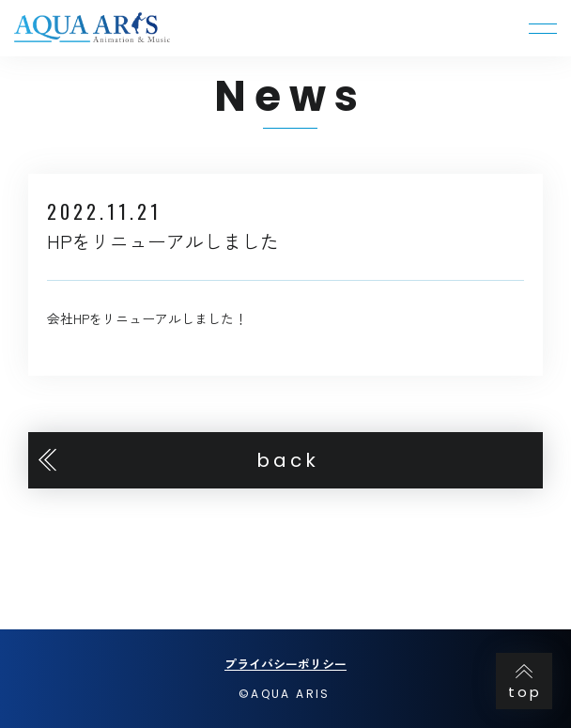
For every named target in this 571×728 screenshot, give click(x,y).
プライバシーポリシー (285, 664)
